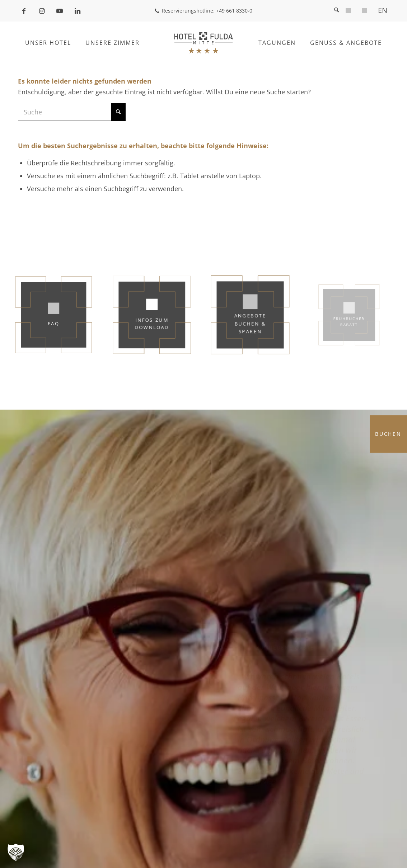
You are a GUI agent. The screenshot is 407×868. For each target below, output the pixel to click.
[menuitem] (348, 12)
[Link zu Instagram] (42, 11)
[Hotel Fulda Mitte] (204, 43)
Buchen (388, 434)
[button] (16, 852)
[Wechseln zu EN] (383, 10)
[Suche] (336, 11)
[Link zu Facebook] (24, 11)
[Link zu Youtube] (60, 11)
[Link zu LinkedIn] (78, 11)
